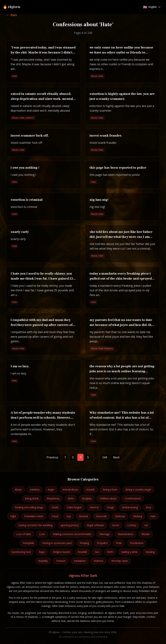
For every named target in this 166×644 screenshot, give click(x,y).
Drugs (110, 507)
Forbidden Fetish (34, 516)
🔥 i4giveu (12, 7)
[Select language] (152, 7)
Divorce (94, 507)
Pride (119, 543)
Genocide (101, 516)
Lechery (132, 525)
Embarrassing (130, 507)
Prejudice (102, 543)
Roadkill (82, 552)
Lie (146, 525)
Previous (52, 457)
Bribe (71, 498)
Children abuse (108, 498)
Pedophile (28, 543)
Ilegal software (95, 525)
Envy (149, 507)
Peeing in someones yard (57, 543)
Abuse (18, 490)
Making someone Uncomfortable (72, 534)
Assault (90, 490)
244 (105, 457)
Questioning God (21, 552)
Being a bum (110, 490)
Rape (42, 552)
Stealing (150, 552)
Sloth (110, 552)
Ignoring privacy (70, 525)
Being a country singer (138, 490)
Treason (61, 561)
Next (116, 457)
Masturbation (126, 534)
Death (55, 507)
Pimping (84, 543)
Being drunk (32, 498)
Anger (51, 490)
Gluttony (120, 516)
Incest (116, 525)
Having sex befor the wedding (35, 525)
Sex (97, 552)
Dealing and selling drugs (29, 507)
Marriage (105, 534)
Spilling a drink (129, 552)
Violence (98, 561)
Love (42, 534)
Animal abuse (70, 490)
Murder (146, 534)
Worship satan (120, 561)
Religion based (61, 552)
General (83, 516)
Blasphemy (53, 498)
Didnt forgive (74, 507)
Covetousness (133, 498)
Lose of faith (24, 534)
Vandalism (80, 561)
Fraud (55, 516)
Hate (153, 516)
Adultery (35, 490)
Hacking (137, 516)
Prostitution (137, 543)
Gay (69, 516)
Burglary (87, 498)
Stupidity (43, 561)
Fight (13, 516)
